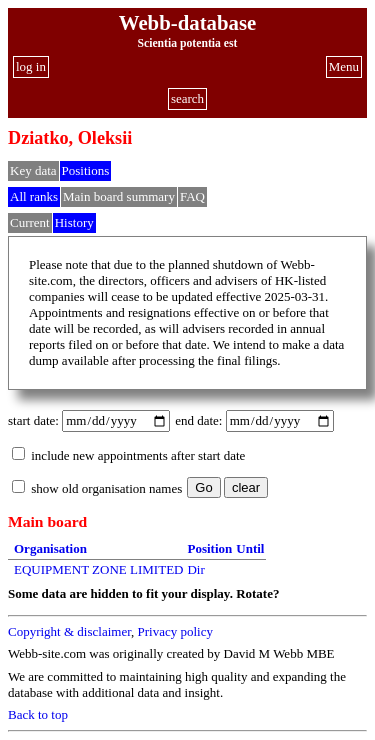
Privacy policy (174, 631)
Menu (344, 66)
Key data (33, 170)
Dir (195, 569)
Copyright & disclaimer (69, 631)
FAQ (192, 196)
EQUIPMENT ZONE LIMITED (98, 569)
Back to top (38, 714)
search (187, 98)
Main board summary (119, 196)
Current (30, 222)
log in (31, 66)
